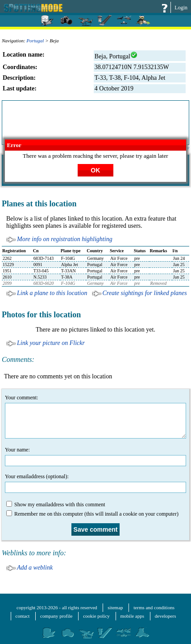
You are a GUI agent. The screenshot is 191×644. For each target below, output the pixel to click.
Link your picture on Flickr (51, 343)
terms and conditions (154, 607)
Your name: (95, 456)
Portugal (35, 41)
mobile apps (132, 616)
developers (166, 616)
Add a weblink (35, 568)
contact (23, 616)
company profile (56, 616)
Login (181, 8)
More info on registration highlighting (65, 239)
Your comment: (95, 416)
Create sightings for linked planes (145, 293)
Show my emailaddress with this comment (56, 504)
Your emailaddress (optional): (95, 483)
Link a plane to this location (52, 293)
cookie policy (96, 616)
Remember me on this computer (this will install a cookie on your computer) (92, 514)
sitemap (115, 607)
